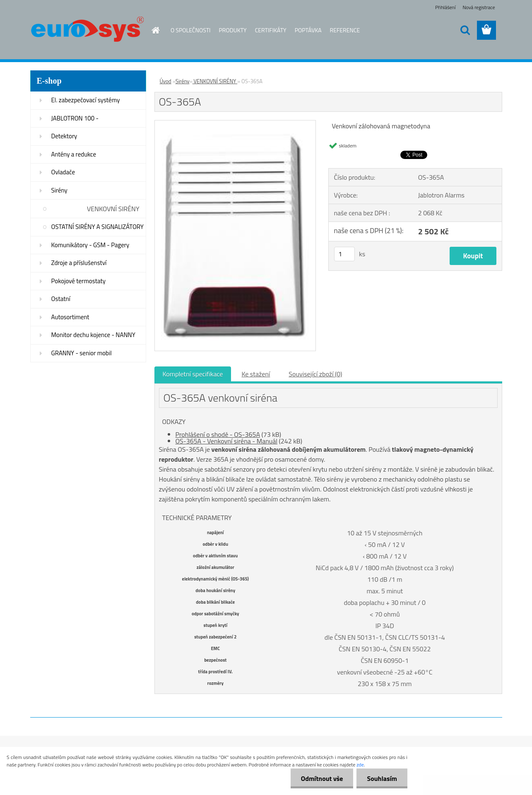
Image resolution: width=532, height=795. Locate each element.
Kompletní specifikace (193, 374)
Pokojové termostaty (78, 281)
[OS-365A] (235, 124)
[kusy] (344, 254)
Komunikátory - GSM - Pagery (90, 245)
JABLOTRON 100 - (75, 118)
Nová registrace (479, 7)
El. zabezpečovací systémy (86, 100)
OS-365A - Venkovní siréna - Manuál (227, 441)
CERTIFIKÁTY (271, 30)
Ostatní (61, 299)
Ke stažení (256, 374)
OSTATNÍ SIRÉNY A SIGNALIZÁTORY (97, 227)
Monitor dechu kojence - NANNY (93, 335)
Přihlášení (445, 7)
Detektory (64, 136)
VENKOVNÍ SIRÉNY (113, 209)
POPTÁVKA (308, 30)
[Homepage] (151, 30)
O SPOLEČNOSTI (191, 30)
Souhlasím (382, 778)
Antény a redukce (74, 154)
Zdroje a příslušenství (79, 263)
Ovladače (63, 172)
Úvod (166, 81)
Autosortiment (70, 317)
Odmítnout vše (322, 778)
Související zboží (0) (315, 374)
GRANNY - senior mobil (82, 353)
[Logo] (87, 31)
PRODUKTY (233, 30)
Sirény (59, 190)
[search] (465, 30)
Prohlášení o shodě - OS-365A (218, 434)
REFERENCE (345, 30)
